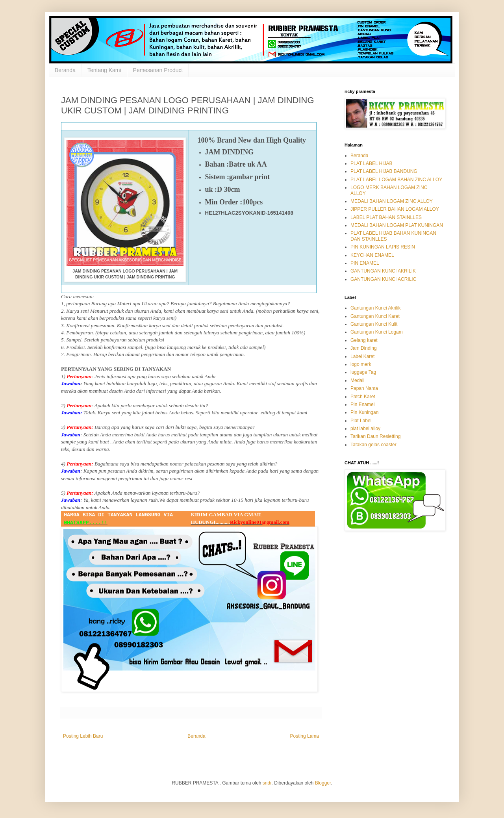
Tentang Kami (104, 70)
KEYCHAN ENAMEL (372, 255)
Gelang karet (364, 340)
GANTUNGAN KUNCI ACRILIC (383, 279)
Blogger (323, 783)
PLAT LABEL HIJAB (372, 163)
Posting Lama (305, 736)
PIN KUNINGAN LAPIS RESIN (383, 247)
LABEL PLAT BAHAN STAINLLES (386, 217)
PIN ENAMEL (365, 263)
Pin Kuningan (364, 412)
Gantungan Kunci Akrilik (375, 308)
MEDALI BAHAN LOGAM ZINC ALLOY (392, 201)
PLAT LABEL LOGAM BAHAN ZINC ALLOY (396, 180)
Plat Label (361, 421)
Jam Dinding (364, 348)
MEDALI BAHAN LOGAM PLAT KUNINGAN (397, 225)
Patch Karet (363, 397)
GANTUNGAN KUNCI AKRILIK (383, 271)
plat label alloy (365, 428)
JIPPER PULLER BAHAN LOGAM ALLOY (395, 209)
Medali (357, 380)
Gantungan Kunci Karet (375, 316)
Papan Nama (364, 388)
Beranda (65, 70)
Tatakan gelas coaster (373, 445)
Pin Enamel (362, 404)
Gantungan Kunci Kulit (374, 324)
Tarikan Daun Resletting (375, 436)
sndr (267, 783)
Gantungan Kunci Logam (377, 332)
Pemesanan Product (158, 70)
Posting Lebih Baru (83, 736)
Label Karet (362, 356)
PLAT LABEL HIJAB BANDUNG (384, 171)
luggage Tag (363, 372)
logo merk (361, 364)
